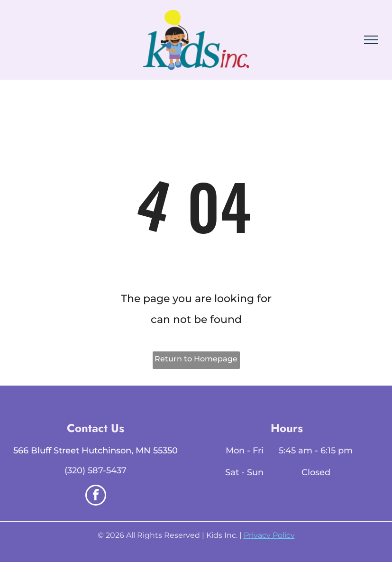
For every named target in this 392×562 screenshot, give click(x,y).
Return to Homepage (196, 359)
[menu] (371, 40)
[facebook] (96, 496)
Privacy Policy (269, 535)
